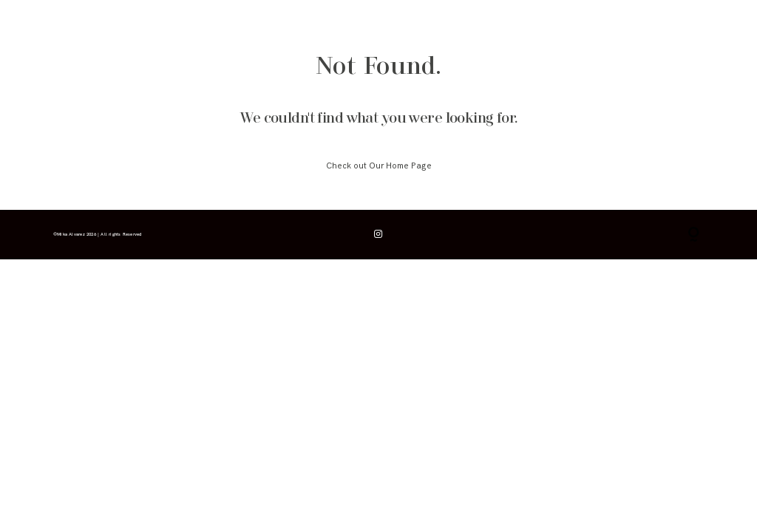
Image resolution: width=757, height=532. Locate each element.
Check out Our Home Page (379, 166)
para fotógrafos (240, 27)
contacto (302, 27)
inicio (62, 27)
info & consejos (119, 27)
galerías (180, 27)
